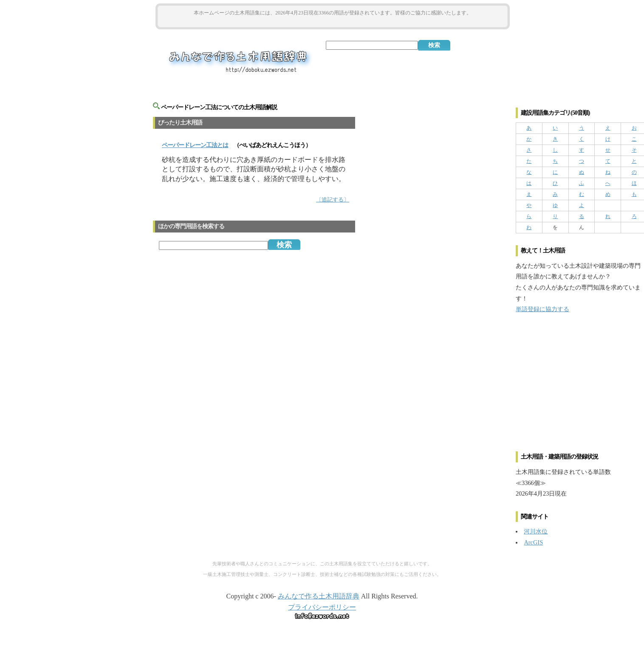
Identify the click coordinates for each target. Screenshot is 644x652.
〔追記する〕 (333, 200)
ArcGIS (533, 542)
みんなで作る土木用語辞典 (319, 596)
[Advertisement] (333, 22)
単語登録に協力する (542, 309)
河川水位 (536, 531)
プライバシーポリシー (322, 607)
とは (195, 145)
